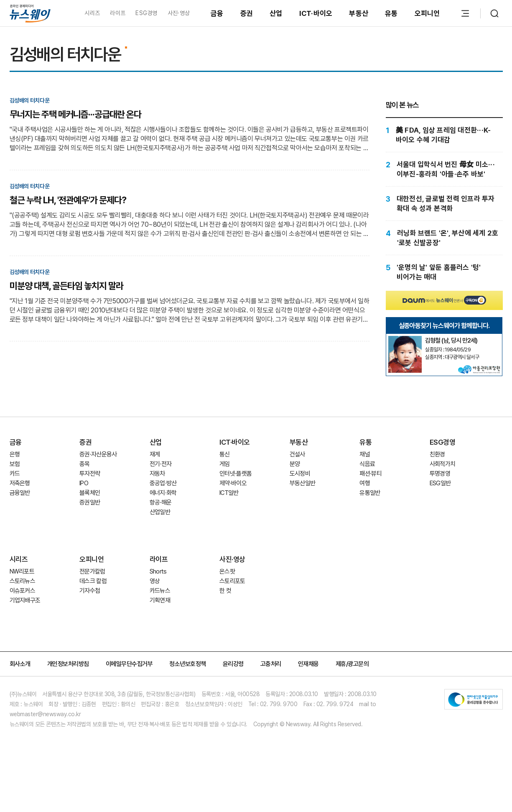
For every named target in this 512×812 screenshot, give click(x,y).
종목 (85, 464)
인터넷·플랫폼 (236, 474)
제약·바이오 (233, 483)
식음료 (367, 464)
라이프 (118, 13)
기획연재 (160, 600)
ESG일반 (440, 483)
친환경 (437, 454)
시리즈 (92, 13)
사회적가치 (443, 464)
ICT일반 (229, 493)
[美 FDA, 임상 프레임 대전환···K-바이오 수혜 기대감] (444, 135)
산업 (276, 13)
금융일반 (20, 493)
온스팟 (227, 571)
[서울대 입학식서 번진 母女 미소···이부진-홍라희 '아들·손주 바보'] (444, 169)
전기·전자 (161, 464)
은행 (15, 454)
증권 (247, 13)
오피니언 (427, 13)
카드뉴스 (160, 591)
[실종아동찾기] (405, 339)
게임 (225, 464)
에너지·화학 (163, 493)
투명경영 (440, 474)
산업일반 (160, 512)
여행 (365, 483)
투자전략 (90, 474)
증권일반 (90, 502)
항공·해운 (161, 502)
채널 (365, 454)
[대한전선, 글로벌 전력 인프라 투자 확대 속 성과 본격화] (444, 204)
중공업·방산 (163, 483)
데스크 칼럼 (93, 581)
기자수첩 (90, 591)
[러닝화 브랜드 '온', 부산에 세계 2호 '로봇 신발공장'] (444, 238)
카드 (15, 474)
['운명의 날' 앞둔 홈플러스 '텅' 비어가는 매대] (444, 272)
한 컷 (225, 591)
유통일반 (370, 493)
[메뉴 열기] (465, 13)
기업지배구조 (25, 600)
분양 (295, 464)
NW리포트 (22, 571)
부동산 (359, 13)
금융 (217, 13)
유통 (391, 13)
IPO (84, 483)
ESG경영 (146, 13)
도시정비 (300, 474)
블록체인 (90, 493)
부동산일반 (303, 483)
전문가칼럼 (92, 571)
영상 (155, 581)
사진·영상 (179, 13)
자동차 (157, 474)
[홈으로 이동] (30, 13)
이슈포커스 (23, 591)
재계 (155, 454)
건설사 (297, 454)
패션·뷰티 (371, 474)
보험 (15, 464)
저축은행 (20, 483)
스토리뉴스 (23, 581)
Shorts (158, 571)
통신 (225, 454)
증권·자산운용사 (98, 454)
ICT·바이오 (316, 13)
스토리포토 (232, 581)
